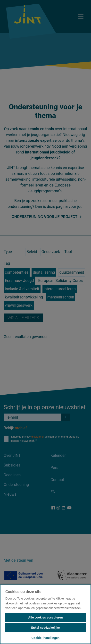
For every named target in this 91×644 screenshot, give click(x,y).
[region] (45, 614)
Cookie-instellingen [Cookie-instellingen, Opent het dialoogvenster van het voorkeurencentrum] (45, 638)
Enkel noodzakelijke (46, 628)
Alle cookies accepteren (45, 617)
